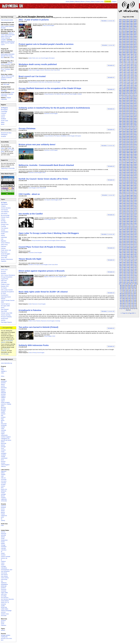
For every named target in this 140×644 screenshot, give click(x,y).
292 (135, 220)
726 (120, 79)
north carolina (5, 578)
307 (135, 215)
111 (120, 281)
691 (120, 90)
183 (131, 256)
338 (131, 205)
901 (120, 21)
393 (131, 187)
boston (3, 542)
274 (128, 226)
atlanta (3, 537)
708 (131, 84)
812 (135, 49)
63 (126, 294)
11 (120, 308)
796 (120, 56)
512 (135, 148)
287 (135, 222)
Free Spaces (57, 94)
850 (124, 38)
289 (128, 222)
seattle (3, 606)
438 (131, 172)
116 (120, 279)
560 (124, 133)
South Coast (54, 70)
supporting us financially (8, 168)
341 (120, 205)
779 (128, 61)
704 (128, 85)
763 (131, 66)
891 (120, 25)
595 (124, 122)
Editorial (77, 2)
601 (120, 120)
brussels (3, 394)
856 (120, 36)
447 (135, 169)
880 (124, 28)
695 (124, 89)
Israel (3, 624)
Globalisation (64, 136)
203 (131, 249)
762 (135, 66)
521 (120, 146)
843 (131, 40)
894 (128, 23)
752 (135, 69)
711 (120, 84)
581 (120, 126)
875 (124, 30)
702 (135, 85)
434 (128, 174)
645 (124, 105)
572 (135, 128)
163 (131, 262)
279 (128, 225)
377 (135, 192)
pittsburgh (4, 586)
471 (120, 163)
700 (124, 87)
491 (120, 156)
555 (124, 135)
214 (128, 246)
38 (129, 300)
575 (124, 128)
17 (121, 307)
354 (128, 200)
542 (135, 138)
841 (120, 41)
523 (131, 144)
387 (135, 189)
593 (131, 122)
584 (128, 125)
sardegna (4, 453)
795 (124, 56)
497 (135, 153)
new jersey (4, 573)
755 (124, 69)
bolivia (3, 473)
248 (131, 235)
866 (120, 33)
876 (120, 30)
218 (131, 244)
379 (128, 192)
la (1, 560)
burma (3, 509)
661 (120, 100)
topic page (6, 84)
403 (131, 184)
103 (131, 282)
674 (128, 95)
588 (131, 123)
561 (120, 133)
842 (135, 40)
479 (128, 159)
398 (131, 185)
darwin (3, 511)
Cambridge (58, 321)
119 (128, 277)
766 (120, 66)
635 (124, 108)
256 (120, 233)
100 (124, 284)
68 (129, 292)
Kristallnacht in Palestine (30, 310)
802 (135, 53)
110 (124, 281)
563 (131, 131)
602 (135, 118)
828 (131, 44)
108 (131, 281)
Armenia (3, 620)
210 (124, 248)
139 (128, 271)
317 (135, 212)
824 (128, 46)
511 (120, 149)
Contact (97, 2)
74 (129, 290)
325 (124, 210)
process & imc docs (6, 638)
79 (132, 289)
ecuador (3, 484)
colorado (3, 548)
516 (120, 148)
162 (135, 262)
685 (124, 92)
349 (128, 202)
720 (124, 80)
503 (131, 151)
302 (135, 217)
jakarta (3, 512)
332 (135, 207)
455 (124, 167)
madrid (3, 427)
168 (131, 261)
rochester (4, 591)
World (58, 70)
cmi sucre (4, 481)
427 (135, 176)
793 (131, 56)
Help (102, 2)
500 (124, 153)
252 (135, 233)
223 (131, 243)
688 (131, 90)
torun (2, 460)
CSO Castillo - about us (29, 194)
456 (120, 167)
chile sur (3, 478)
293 (131, 220)
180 (124, 258)
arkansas (4, 534)
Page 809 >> (132, 313)
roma (2, 448)
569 (128, 130)
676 (120, 95)
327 (135, 208)
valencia (3, 466)
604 (128, 118)
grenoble (3, 409)
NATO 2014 (4, 270)
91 (132, 285)
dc (2, 552)
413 (131, 181)
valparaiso (4, 499)
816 (120, 49)
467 (135, 163)
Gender (3, 230)
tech (2, 640)
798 (131, 54)
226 (120, 243)
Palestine (38, 321)
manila (3, 514)
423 (131, 177)
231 (120, 241)
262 (135, 230)
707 (135, 84)
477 (135, 159)
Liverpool (4, 113)
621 (120, 113)
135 (124, 272)
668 (131, 97)
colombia (3, 483)
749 (128, 71)
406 (120, 184)
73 (132, 290)
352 (135, 200)
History (45, 25)
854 (128, 36)
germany (3, 407)
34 (124, 302)
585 (124, 125)
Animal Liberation (6, 208)
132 (135, 272)
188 (131, 254)
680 (124, 94)
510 (124, 149)
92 (129, 285)
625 (124, 112)
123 (131, 276)
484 (128, 158)
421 (120, 179)
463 (131, 164)
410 (124, 182)
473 (131, 161)
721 (120, 80)
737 (135, 74)
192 (135, 253)
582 (135, 125)
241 (120, 238)
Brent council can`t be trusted (32, 76)
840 (124, 41)
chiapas (3, 475)
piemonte (4, 443)
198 (131, 251)
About (93, 2)
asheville (3, 535)
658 (131, 100)
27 (126, 303)
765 (124, 66)
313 (131, 213)
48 (135, 297)
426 (120, 177)
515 (124, 148)
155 (124, 266)
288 (131, 222)
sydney (3, 520)
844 (128, 40)
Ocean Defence (5, 243)
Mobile (72, 2)
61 (132, 294)
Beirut (3, 622)
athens (3, 384)
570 (124, 130)
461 (120, 166)
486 (120, 158)
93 (126, 285)
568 (131, 130)
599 (128, 120)
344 (128, 203)
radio (2, 370)
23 (121, 305)
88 (124, 287)
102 (135, 282)
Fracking (3, 226)
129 (128, 274)
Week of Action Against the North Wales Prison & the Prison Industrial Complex (8, 36)
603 (131, 118)
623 (131, 112)
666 (120, 99)
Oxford (3, 117)
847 (135, 38)
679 (128, 94)
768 (131, 64)
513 (131, 148)
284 (128, 223)
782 (135, 59)
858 (131, 35)
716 (120, 82)
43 (132, 299)
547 (135, 136)
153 (131, 266)
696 (120, 89)
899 (128, 21)
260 (124, 231)
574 (128, 128)
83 (121, 289)
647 (135, 103)
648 (131, 103)
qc (2, 519)
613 (131, 115)
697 (135, 87)
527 (135, 143)
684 (128, 92)
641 (120, 107)
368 (131, 195)
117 (135, 277)
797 (135, 54)
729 (128, 77)
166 (120, 262)
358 (131, 199)
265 (124, 230)
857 (135, 35)
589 (128, 123)
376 (120, 194)
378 (131, 192)
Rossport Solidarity (6, 317)
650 (124, 103)
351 (120, 202)
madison (3, 561)
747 (135, 71)
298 (131, 218)
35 (121, 302)
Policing (35, 353)
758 (131, 67)
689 (128, 90)
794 (128, 56)
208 (131, 248)
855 (124, 36)
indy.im (3, 148)
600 (124, 120)
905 (124, 20)
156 (120, 266)
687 (135, 90)
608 (131, 117)
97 (133, 284)
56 (129, 295)
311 (120, 215)
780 (124, 61)
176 (120, 259)
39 (126, 300)
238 (131, 238)
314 (128, 213)
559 (128, 133)
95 (121, 285)
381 (120, 192)
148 (131, 267)
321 (120, 212)
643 (131, 105)
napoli (3, 434)
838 (131, 41)
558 (131, 133)
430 (124, 176)
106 (120, 282)
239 (128, 238)
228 (131, 241)
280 (124, 225)
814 (128, 49)
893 (131, 23)
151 (120, 267)
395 (124, 187)
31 (132, 302)
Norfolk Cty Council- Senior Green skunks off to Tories (43, 179)
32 (129, 302)
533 (131, 141)
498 (131, 153)
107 (135, 281)
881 (120, 28)
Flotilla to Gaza (32, 321)
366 (120, 197)
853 (131, 36)
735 (124, 76)
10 (123, 308)
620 (124, 113)
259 (128, 231)
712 (135, 82)
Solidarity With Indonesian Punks (34, 345)
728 (131, 77)
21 (126, 305)
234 (128, 240)
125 (124, 276)
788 (131, 58)
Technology (4, 256)
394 (128, 187)
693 (131, 89)
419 (128, 179)
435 (124, 174)
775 (124, 62)
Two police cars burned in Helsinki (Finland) (38, 327)
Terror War (4, 257)
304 (128, 217)
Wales (3, 122)
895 (124, 23)
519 (128, 146)
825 (124, 46)
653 (131, 102)
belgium (3, 391)
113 (131, 279)
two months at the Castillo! (31, 214)
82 (124, 289)
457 (135, 166)
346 (120, 203)
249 (128, 235)
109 (128, 281)
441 (120, 172)
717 (135, 80)
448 (131, 169)
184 (128, 256)
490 (124, 156)
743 (131, 72)
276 (120, 226)
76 (124, 290)
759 (128, 67)
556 (120, 135)
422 (135, 177)
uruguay (3, 498)
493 (131, 154)
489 (128, 156)
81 (126, 289)
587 (135, 123)
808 (131, 51)
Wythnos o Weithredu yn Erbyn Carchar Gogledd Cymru (8, 43)
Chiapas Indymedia (6, 98)
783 (131, 59)
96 (136, 284)
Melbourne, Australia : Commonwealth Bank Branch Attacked (46, 165)
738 (131, 74)
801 (120, 54)
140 (124, 271)
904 (128, 20)
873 (131, 30)
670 (124, 97)
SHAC (3, 308)
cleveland (4, 547)
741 (120, 74)
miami (3, 565)
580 (124, 126)
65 (121, 294)
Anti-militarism (5, 212)
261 (120, 231)
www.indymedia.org (6, 363)
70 (124, 292)
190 (124, 254)
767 (135, 64)
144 (128, 269)
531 (120, 143)
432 (135, 174)
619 (128, 113)
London (3, 115)
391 (120, 189)
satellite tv (4, 371)
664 (128, 99)
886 (120, 26)
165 (124, 262)
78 (135, 289)
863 (131, 33)
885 (124, 26)
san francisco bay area (7, 599)
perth (2, 517)
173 (131, 259)
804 (128, 53)
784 (128, 59)
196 (120, 253)
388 (131, 189)
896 (120, 23)
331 (120, 208)
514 (128, 148)
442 (135, 171)
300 (124, 218)
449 (128, 169)
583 (131, 125)
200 (124, 251)
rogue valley (4, 593)
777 (135, 61)
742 (135, 72)
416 (120, 181)
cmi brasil (4, 479)
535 (124, 141)
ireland (3, 412)
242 (135, 236)
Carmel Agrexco (5, 304)
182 (135, 256)
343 (131, 203)
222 (135, 243)
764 (128, 66)
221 (120, 244)
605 (124, 118)
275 (124, 226)
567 (135, 130)
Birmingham (52, 58)
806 (120, 53)
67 (132, 292)
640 (124, 107)
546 (120, 138)
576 (120, 128)
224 (128, 243)
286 (120, 223)
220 (124, 244)
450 (124, 169)
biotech (3, 630)
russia (3, 452)
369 (128, 195)
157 (135, 264)
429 (128, 176)
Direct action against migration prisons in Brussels (42, 271)
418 (131, 179)
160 (124, 264)
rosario (3, 493)
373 (131, 194)
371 (120, 195)
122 (135, 276)
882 (135, 26)
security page (5, 354)
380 (124, 192)
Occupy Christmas (27, 128)
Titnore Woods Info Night (30, 259)
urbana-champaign (6, 611)
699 (128, 87)
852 (135, 36)
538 (131, 140)
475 (124, 161)
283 (131, 223)
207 (135, 248)
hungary (3, 411)
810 (124, 51)
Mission (83, 2)
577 (135, 126)
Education (31, 265)
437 (135, 172)
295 (124, 220)
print (2, 368)
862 (135, 33)
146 (120, 269)
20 (129, 305)
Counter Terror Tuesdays (7, 63)
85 (132, 287)
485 (124, 158)
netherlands (4, 435)
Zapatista (4, 261)
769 (128, 64)
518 (131, 146)
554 (128, 135)
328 (131, 208)
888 (131, 25)
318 (131, 212)
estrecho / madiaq (6, 404)
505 (124, 151)
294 (128, 220)
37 (132, 300)
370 (124, 195)
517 (135, 146)
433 (131, 174)
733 (131, 76)
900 (124, 21)
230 (124, 241)
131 (120, 274)
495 (124, 154)
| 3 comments (107, 146)
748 (131, 71)
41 (121, 300)
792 (135, 56)
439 (128, 172)
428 (131, 176)
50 (129, 297)
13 (132, 307)
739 (128, 74)
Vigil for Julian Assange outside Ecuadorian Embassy (7, 77)
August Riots (5, 279)
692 (135, 89)
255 (124, 233)
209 (128, 248)
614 (128, 115)
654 (128, 102)
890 (124, 25)
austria (3, 386)
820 (124, 48)
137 (135, 271)
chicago (3, 545)
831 (120, 44)
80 (129, 289)
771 (120, 64)
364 (128, 197)
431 (120, 176)
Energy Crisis (5, 224)
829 (128, 44)
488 (131, 156)
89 (121, 287)
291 (120, 222)
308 (131, 215)
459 (128, 166)
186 (120, 256)
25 (132, 303)
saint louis (4, 594)
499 (128, 153)
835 (124, 43)
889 (128, 25)
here (5, 71)
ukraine (3, 463)
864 (128, 33)
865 (124, 33)
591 (120, 123)
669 (128, 97)
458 (131, 166)
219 (128, 244)
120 (124, 277)
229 (128, 241)
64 (124, 294)
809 (128, 51)
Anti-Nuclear (4, 210)
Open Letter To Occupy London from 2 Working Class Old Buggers (49, 233)
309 (128, 215)
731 (120, 77)
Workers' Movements (45, 70)
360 (124, 199)
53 (121, 297)
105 (124, 282)
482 (135, 158)
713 (131, 82)
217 (135, 244)
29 (121, 303)
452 (135, 167)
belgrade (3, 393)
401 (120, 185)
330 (124, 208)
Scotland (3, 136)
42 (135, 299)
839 (128, 41)
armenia (3, 383)
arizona (3, 532)
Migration (47, 277)
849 (128, 38)
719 (128, 80)
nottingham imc (5, 439)
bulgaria (3, 396)
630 (124, 110)
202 (135, 249)
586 (120, 125)
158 (131, 264)
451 (120, 169)
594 (128, 122)
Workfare (4, 273)
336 (120, 207)
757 (135, 67)
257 (135, 231)
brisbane (3, 507)
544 (128, 138)
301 (120, 218)
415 (124, 181)
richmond (4, 589)
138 (131, 271)
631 (120, 110)
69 (126, 292)
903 (131, 20)
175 (124, 259)
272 (135, 226)
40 (124, 300)
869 (128, 31)
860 (124, 35)
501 (120, 153)
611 (120, 117)
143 (131, 269)
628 (131, 110)
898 (131, 21)
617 (135, 113)
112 (135, 279)
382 (135, 190)
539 (128, 140)
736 (120, 76)
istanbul (3, 414)
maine (3, 563)
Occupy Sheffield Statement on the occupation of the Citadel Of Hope (50, 88)
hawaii (3, 553)
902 (135, 20)
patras (3, 442)
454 (128, 167)
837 (135, 41)
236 (120, 240)
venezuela (4, 501)
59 (121, 295)
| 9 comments (107, 234)
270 (124, 228)
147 (135, 267)
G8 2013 (3, 271)
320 (124, 212)
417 (135, 179)
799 (128, 54)
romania (3, 450)
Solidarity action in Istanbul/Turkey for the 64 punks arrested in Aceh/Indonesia (54, 108)
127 (135, 274)
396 (120, 187)
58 (124, 295)
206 (120, 249)
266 (120, 230)
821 (120, 48)
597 (135, 120)
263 (131, 230)
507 (135, 149)
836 (120, 43)
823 (131, 46)
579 (128, 126)
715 (124, 82)
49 (132, 297)
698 (131, 87)
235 (124, 240)
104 (128, 282)
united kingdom (5, 465)
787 (135, 58)
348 (131, 202)
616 (120, 115)
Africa (3, 376)
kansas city (4, 558)
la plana (3, 417)
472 (135, 161)
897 (135, 21)
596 (120, 122)
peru (2, 488)
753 (131, 69)
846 (120, 40)
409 (128, 182)
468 (131, 163)
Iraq (2, 239)
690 (124, 90)
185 (124, 256)
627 (135, 110)
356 (120, 200)
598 (131, 120)
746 (120, 72)
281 (120, 225)
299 (128, 218)
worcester (4, 616)
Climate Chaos (5, 217)
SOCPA (3, 320)
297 (135, 218)
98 (130, 284)
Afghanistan (4, 204)
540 (124, 140)
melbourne (4, 516)
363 (131, 197)
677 (135, 94)
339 (128, 205)
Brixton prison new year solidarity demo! (37, 145)
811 (120, 51)
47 (121, 299)
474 (128, 161)
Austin (3, 538)
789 (128, 58)
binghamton (4, 540)
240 (124, 238)
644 (128, 105)
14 (129, 307)
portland (3, 588)
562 (135, 131)
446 (120, 171)
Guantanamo (5, 295)
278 (131, 225)
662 (135, 99)
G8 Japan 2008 (5, 306)
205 (124, 249)
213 (131, 246)
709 (128, 84)
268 (131, 228)
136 (120, 272)
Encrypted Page (8, 328)
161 (120, 264)
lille (2, 422)
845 (124, 40)
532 (135, 141)
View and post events (7, 20)
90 (135, 285)
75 (126, 290)
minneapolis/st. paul (7, 570)
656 (120, 102)
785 (124, 59)
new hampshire (5, 571)
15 (126, 307)
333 (131, 207)
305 (124, 217)
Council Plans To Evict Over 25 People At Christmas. (42, 247)
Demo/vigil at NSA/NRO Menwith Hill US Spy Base (8, 56)
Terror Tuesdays (5, 69)
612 (135, 115)
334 (128, 207)
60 (135, 294)
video (2, 373)
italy (2, 416)
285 (124, 223)
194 (128, 253)
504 (128, 151)
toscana (3, 461)
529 (128, 143)
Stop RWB (4, 311)
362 (135, 197)
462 (135, 164)
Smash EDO (4, 319)
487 (135, 156)
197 (135, 251)
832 (135, 43)
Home (68, 2)
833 (131, 43)
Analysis (3, 206)
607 (135, 117)
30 (135, 302)
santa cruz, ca (5, 602)
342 (135, 203)
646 (120, 105)
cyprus (3, 401)
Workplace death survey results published (38, 64)
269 (128, 228)
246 (120, 236)
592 (135, 122)
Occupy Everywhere (33, 82)
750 (124, 71)
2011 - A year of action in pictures (34, 20)
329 (128, 208)
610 (124, 117)
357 (135, 199)
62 (129, 294)
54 (135, 295)
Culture (30, 353)
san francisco (5, 597)
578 (131, 126)
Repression (50, 82)
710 (124, 84)
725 (124, 79)
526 (120, 144)
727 (135, 77)
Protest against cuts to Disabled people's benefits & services (46, 44)
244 (128, 236)
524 (128, 144)
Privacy (88, 2)
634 (128, 108)
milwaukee (4, 568)
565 (124, 131)
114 (128, 279)
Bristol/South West (6, 133)
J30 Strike (4, 282)
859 (128, 35)
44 (129, 299)
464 (128, 164)
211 (120, 248)
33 (126, 302)
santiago (3, 494)
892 (135, 23)
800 (124, 54)
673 (131, 95)
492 (135, 154)
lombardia (4, 425)
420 (124, 179)
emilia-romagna (5, 402)
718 (131, 80)
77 (121, 290)
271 (120, 228)
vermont (3, 612)
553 (131, 135)
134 (128, 272)
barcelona (4, 388)
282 (135, 223)
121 (120, 277)
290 (124, 222)
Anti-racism (4, 213)
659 (128, 100)
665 (124, 99)
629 (128, 110)
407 (135, 182)
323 (131, 210)
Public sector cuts (36, 58)
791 (120, 58)
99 (127, 284)
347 (135, 202)
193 (131, 253)
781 (120, 61)
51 (126, 297)
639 (128, 107)
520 (124, 146)
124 (128, 276)
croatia (3, 399)
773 (131, 62)
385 (124, 190)
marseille (3, 430)
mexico (3, 486)
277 (135, 225)
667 (135, 97)
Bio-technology (5, 215)
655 (124, 102)
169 (128, 261)
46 (124, 299)
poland (3, 445)
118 (131, 277)
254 (128, 233)
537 (135, 140)
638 (131, 107)
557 (135, 133)
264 (128, 230)
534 (128, 141)
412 (135, 181)
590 (124, 123)
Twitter (10, 148)
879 (128, 28)
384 (128, 190)
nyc (2, 581)
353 (131, 200)
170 (124, 261)
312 (135, 213)
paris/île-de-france (6, 440)
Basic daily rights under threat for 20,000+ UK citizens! (43, 292)
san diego (4, 596)
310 (124, 215)
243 (131, 236)
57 (126, 295)
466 (120, 164)
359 (128, 199)
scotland (3, 455)
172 (135, 259)
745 (124, 72)
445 (124, 171)
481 (120, 159)
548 (131, 136)
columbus (4, 550)
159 (128, 264)
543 (131, 138)
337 (135, 205)
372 (135, 194)
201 (120, 251)
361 (120, 199)
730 (124, 77)
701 (120, 87)
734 (128, 76)
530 (124, 143)
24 (135, 303)
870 (124, 31)
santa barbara (5, 601)
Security (109, 2)
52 (124, 297)
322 (135, 210)
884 (128, 26)
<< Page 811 (124, 313)
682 (135, 92)
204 (128, 249)
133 (131, 272)
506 (120, 151)
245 (124, 236)
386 (120, 190)
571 (120, 130)
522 (135, 144)
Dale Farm (4, 281)
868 (131, 31)
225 (124, 243)
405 (124, 184)
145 (124, 269)
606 (120, 118)
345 (124, 203)
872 (135, 30)
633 (131, 108)
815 (124, 49)
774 (128, 62)
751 (120, 71)
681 (120, 94)
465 (124, 164)
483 (131, 158)
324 (128, 210)
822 (135, 46)
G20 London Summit (7, 290)
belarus (3, 389)
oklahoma (4, 583)
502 (135, 151)
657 (135, 100)
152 (135, 266)
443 (131, 171)
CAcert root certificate (5, 350)
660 (124, 100)
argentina (4, 471)
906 (120, 20)
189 (128, 254)
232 (135, 240)
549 (128, 136)
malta (3, 429)
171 (120, 261)
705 (124, 85)
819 (128, 48)
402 (135, 184)
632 (135, 108)
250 (124, 235)
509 (128, 149)
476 (120, 161)
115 (124, 279)
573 (131, 128)
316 (120, 213)
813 (131, 49)
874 (128, 30)
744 (128, 72)
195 (124, 253)
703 (131, 85)
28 (124, 303)
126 (120, 276)
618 (131, 113)
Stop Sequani (5, 309)
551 (120, 136)
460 (124, 166)
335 (124, 207)
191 (120, 254)
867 (135, 31)
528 (131, 143)
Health (30, 58)
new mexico (4, 575)
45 (126, 299)
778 (131, 61)
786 (120, 59)
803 (131, 53)
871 (120, 31)
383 (131, 190)
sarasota (3, 604)
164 (128, 262)
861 (120, 35)
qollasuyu (4, 491)
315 (124, 213)
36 (135, 300)
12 (135, 307)
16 (124, 307)
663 (131, 99)
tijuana (3, 496)
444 (128, 171)
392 (135, 187)
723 (131, 79)
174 (128, 259)
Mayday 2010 (5, 286)
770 (124, 64)
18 (135, 305)
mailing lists (4, 637)
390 (124, 189)
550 (124, 136)
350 (124, 202)
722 (135, 79)
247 (135, 235)
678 (131, 94)
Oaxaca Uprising (6, 315)
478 (131, 159)
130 (124, 274)
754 (128, 69)
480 (124, 159)
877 (135, 28)
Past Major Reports (6, 322)
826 (120, 46)
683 (131, 92)
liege (2, 419)
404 (128, 184)
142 (135, 269)
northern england (6, 437)
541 (120, 140)
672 (135, 95)
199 (128, 251)
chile (2, 476)
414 (128, 181)
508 (131, 149)
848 (131, 38)
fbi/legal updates (6, 635)
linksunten (4, 424)
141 (120, 271)
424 (128, 177)
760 (124, 67)
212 (135, 246)
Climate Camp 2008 (7, 313)
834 (128, 43)
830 (124, 44)
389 (128, 189)
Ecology (3, 221)
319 (128, 212)
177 (135, 258)
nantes (3, 432)
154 (128, 266)
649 (128, 103)
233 (131, 240)
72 (135, 290)
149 (128, 267)
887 (135, 25)
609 (128, 117)
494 (128, 154)
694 (128, 89)
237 (135, 238)
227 (135, 241)
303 (131, 217)
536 (120, 141)
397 (135, 185)
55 (132, 295)
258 (131, 231)
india (2, 525)
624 (128, 112)
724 (128, 79)
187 (135, 254)
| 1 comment (107, 45)
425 (124, 177)
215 (124, 246)
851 (120, 38)
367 (135, 195)
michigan (3, 566)
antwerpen (4, 381)
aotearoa (3, 506)
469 (128, 163)
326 (120, 210)
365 (124, 197)
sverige (3, 456)
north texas (4, 579)
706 (120, 85)
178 (131, 258)
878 (131, 28)
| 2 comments (107, 21)
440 (124, 172)
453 (131, 167)
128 (131, 274)
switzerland (4, 458)
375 (124, 194)
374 (128, 194)
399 (128, 185)
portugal (3, 447)
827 (135, 44)
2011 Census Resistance (8, 275)
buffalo (3, 543)
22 (124, 305)
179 (128, 258)
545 (124, 138)
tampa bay (4, 607)
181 (120, 258)
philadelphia (4, 584)
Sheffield (80, 94)
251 (120, 235)
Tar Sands (4, 288)
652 (135, 102)
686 (120, 92)
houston (3, 555)
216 (120, 246)
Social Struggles (51, 25)
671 (120, 97)
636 (120, 108)
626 (120, 112)
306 (120, 217)
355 (124, 200)
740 (124, 74)
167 (135, 261)
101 (120, 284)
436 (120, 174)
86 (129, 287)
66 (135, 292)
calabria (3, 397)
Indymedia (4, 237)
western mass (5, 614)
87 (126, 287)
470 (124, 163)
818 (131, 48)
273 (131, 226)
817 (135, 48)
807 (135, 51)
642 (135, 105)
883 (131, 26)
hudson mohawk (6, 557)
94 (124, 285)
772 (135, 62)
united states (5, 609)
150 (124, 267)
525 (124, 144)
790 (124, 58)
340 (124, 205)
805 (124, 53)
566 (120, 131)
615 (124, 115)
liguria (3, 420)
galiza (3, 406)
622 (135, 112)
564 (128, 131)
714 (128, 82)
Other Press (4, 245)
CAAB (12, 57)
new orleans (4, 576)
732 (135, 76)
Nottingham (4, 135)
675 (124, 95)
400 (124, 185)
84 (135, 287)
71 (121, 292)
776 (120, 62)
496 (120, 154)
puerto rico (4, 489)
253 (131, 233)
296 (120, 220)
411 (120, 182)
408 (131, 182)
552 (135, 135)
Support (114, 2)
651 (120, 103)
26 (129, 303)
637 (135, 107)
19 (132, 305)
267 (135, 228)
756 (120, 69)
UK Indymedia (19, 5)
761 (120, 67)
